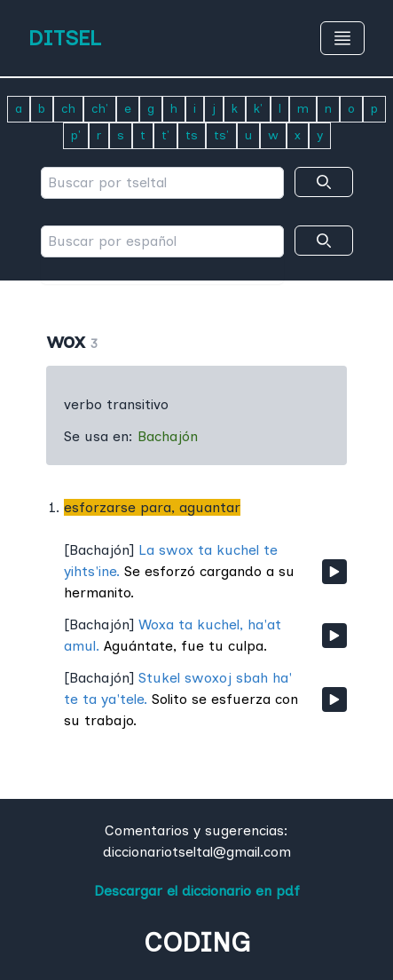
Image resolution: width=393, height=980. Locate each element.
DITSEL (65, 38)
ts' (221, 135)
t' (165, 135)
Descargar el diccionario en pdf (197, 891)
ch (68, 109)
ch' (100, 109)
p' (76, 135)
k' (258, 109)
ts (192, 135)
